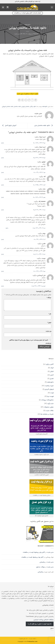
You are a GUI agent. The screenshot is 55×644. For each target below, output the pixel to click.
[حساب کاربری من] (3, 7)
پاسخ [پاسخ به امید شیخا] (3, 143)
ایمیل (49, 323)
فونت (52, 393)
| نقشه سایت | (32, 639)
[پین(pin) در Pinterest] (23, 100)
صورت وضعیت (49, 386)
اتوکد (52, 368)
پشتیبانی (42, 562)
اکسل (52, 375)
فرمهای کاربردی (49, 389)
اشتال (52, 371)
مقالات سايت (50, 411)
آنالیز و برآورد (50, 364)
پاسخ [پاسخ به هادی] (3, 254)
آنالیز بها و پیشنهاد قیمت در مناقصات (34, 552)
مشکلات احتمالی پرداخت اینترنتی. (43, 620)
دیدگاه (49, 298)
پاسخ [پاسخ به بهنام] (3, 239)
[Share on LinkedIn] (19, 100)
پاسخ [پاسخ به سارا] (3, 197)
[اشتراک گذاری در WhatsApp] (36, 100)
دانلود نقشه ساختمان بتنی (44, 126)
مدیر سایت (17, 34)
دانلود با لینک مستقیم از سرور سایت (27, 94)
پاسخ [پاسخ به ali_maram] (3, 210)
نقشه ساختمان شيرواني (8, 106)
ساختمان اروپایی (25, 106)
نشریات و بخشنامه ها (47, 414)
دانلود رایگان (33, 106)
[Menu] (52, 7)
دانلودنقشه (27, 25)
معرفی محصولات (49, 407)
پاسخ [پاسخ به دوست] (3, 271)
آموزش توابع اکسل (9, 126)
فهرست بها (50, 396)
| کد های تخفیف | (23, 639)
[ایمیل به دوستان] (26, 100)
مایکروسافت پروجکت (47, 400)
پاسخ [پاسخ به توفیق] (3, 172)
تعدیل (52, 379)
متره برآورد (50, 403)
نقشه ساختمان (17, 106)
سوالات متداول (40, 567)
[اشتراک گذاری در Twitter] (29, 100)
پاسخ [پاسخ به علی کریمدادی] (3, 286)
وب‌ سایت (48, 331)
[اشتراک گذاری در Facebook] (32, 100)
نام (50, 314)
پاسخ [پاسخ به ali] (3, 185)
